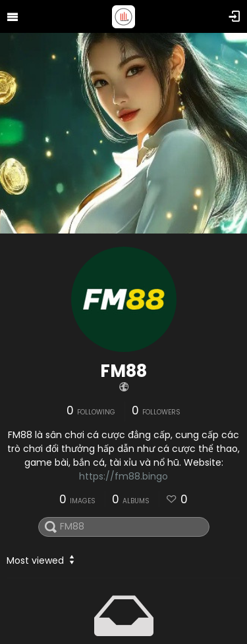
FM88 (123, 371)
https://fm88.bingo (123, 476)
